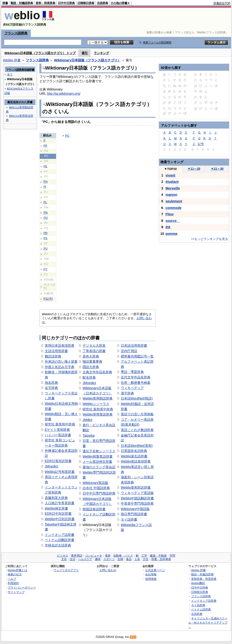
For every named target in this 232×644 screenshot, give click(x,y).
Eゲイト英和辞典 (57, 430)
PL (45, 202)
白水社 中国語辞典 (96, 488)
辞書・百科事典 (161, 559)
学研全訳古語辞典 (58, 545)
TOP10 (171, 169)
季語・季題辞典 (132, 372)
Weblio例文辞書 (57, 508)
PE (46, 166)
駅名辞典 (89, 377)
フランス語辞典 (16, 33)
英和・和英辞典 (46, 3)
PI (45, 187)
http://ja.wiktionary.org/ (64, 94)
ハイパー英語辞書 (58, 435)
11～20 (194, 169)
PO (46, 218)
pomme (172, 234)
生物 (120, 559)
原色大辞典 (91, 356)
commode (174, 208)
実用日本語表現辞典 (60, 346)
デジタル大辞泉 (94, 346)
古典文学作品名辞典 (97, 372)
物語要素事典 (92, 361)
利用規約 (13, 583)
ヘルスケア (85, 559)
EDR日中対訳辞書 (58, 514)
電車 (108, 556)
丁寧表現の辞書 (94, 351)
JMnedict (52, 466)
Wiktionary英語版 (95, 483)
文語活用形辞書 (56, 351)
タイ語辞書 (129, 519)
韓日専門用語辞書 (134, 514)
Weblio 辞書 (12, 60)
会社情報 (151, 574)
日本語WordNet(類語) (137, 398)
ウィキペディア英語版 (137, 493)
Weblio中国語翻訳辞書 (137, 498)
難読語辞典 (53, 356)
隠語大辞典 (91, 367)
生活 (72, 559)
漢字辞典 (127, 393)
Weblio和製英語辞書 (98, 456)
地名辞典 (51, 383)
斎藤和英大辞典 (56, 498)
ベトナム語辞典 (201, 609)
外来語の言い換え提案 (61, 361)
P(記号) (48, 299)
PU (46, 249)
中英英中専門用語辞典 (137, 503)
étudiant (172, 182)
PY (46, 269)
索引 (85, 53)
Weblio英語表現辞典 (136, 461)
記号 (201, 144)
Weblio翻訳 (198, 583)
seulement (174, 201)
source (173, 221)
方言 (146, 559)
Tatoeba (89, 436)
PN (46, 213)
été (168, 227)
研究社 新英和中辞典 (60, 424)
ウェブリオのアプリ (66, 570)
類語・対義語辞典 (22, 3)
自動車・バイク (123, 556)
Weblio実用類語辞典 (98, 398)
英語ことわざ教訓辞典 (137, 430)
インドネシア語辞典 (204, 601)
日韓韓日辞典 (86, 3)
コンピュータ (94, 556)
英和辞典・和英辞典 (204, 579)
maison (171, 195)
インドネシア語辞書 (60, 535)
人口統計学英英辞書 (60, 503)
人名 (137, 559)
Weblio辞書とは (17, 570)
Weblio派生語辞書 (134, 456)
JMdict (87, 420)
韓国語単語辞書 (94, 509)
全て (10, 74)
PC (67, 136)
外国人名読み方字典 (60, 367)
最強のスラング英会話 (99, 467)
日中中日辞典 (66, 3)
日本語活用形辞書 (134, 346)
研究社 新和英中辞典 (98, 409)
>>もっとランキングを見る (209, 239)
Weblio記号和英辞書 (60, 472)
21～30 (217, 169)
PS (46, 238)
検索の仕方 (15, 574)
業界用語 (77, 556)
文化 (64, 559)
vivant (171, 175)
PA (45, 146)
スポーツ (109, 559)
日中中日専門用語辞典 (99, 493)
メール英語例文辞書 (97, 462)
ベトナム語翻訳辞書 (60, 540)
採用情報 (151, 579)
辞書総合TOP (222, 3)
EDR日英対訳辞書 (58, 461)
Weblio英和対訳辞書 (136, 487)
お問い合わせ (108, 570)
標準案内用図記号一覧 (137, 356)
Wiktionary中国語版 (135, 509)
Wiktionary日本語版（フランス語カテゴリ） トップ (40, 53)
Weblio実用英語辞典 (98, 414)
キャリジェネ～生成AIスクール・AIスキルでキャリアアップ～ (208, 623)
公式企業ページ (155, 570)
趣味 (98, 559)
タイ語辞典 (198, 605)
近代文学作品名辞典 (136, 377)
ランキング (101, 53)
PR (46, 233)
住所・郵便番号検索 (136, 383)
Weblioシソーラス (96, 404)
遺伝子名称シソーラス (99, 451)
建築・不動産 (158, 556)
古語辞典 (103, 3)
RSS (133, 637)
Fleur (170, 214)
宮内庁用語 (129, 351)
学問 (172, 556)
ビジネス (63, 556)
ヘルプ (12, 579)
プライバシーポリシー (22, 587)
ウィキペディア (132, 388)
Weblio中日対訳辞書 (60, 519)
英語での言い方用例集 (137, 414)
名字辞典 (51, 388)
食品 (129, 559)
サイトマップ (16, 592)
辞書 (5, 3)
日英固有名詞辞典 (134, 451)
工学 (144, 556)
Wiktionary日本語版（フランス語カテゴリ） (87, 60)
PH (46, 182)
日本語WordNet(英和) (137, 446)
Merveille (173, 188)
